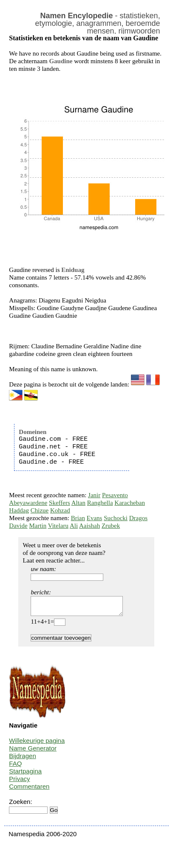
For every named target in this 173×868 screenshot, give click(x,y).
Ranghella (100, 503)
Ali (74, 526)
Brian (78, 518)
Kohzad (60, 510)
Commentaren (29, 790)
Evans (95, 518)
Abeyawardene (28, 503)
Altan (78, 503)
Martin (38, 526)
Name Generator (33, 752)
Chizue (40, 510)
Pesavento (115, 495)
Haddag (19, 510)
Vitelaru (58, 526)
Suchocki (116, 518)
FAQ (15, 767)
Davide (18, 526)
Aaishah (89, 526)
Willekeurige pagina (37, 744)
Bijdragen (22, 760)
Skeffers (60, 503)
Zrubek (111, 526)
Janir (94, 495)
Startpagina (25, 775)
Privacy (19, 783)
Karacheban (130, 503)
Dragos (138, 518)
